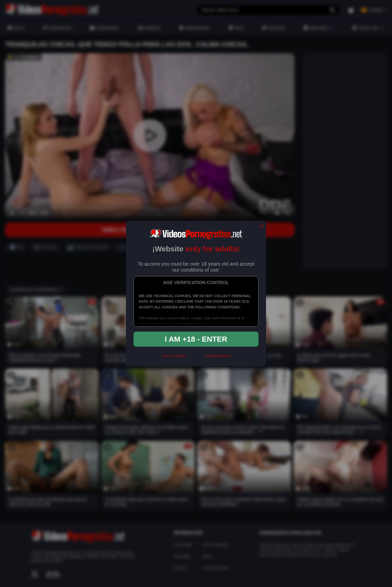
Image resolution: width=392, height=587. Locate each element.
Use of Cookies (173, 356)
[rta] (195, 358)
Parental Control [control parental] (218, 356)
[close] (261, 227)
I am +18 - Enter (196, 339)
